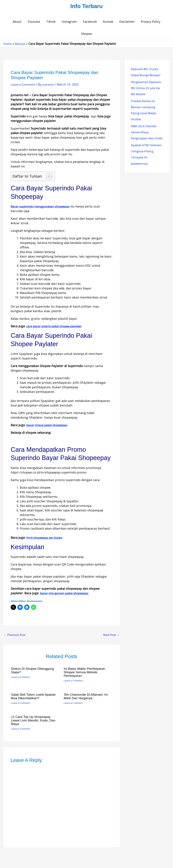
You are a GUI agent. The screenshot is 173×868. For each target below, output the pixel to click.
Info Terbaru (86, 6)
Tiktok (51, 22)
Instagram (69, 22)
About (17, 22)
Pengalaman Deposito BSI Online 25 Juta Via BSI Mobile (147, 89)
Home (8, 44)
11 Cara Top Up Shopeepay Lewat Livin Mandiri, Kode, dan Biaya (34, 720)
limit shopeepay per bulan (45, 538)
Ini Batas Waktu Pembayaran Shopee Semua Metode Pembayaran (85, 673)
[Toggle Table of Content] (48, 177)
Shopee (86, 34)
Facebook (90, 22)
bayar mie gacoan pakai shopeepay (66, 594)
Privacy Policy (151, 22)
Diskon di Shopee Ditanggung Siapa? (34, 671)
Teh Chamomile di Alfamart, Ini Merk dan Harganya (87, 697)
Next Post (110, 636)
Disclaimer (127, 22)
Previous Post (16, 636)
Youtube (34, 22)
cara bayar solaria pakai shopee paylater (56, 327)
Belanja (21, 44)
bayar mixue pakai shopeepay (48, 425)
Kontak (108, 22)
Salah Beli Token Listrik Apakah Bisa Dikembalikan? (35, 697)
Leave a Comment (24, 85)
